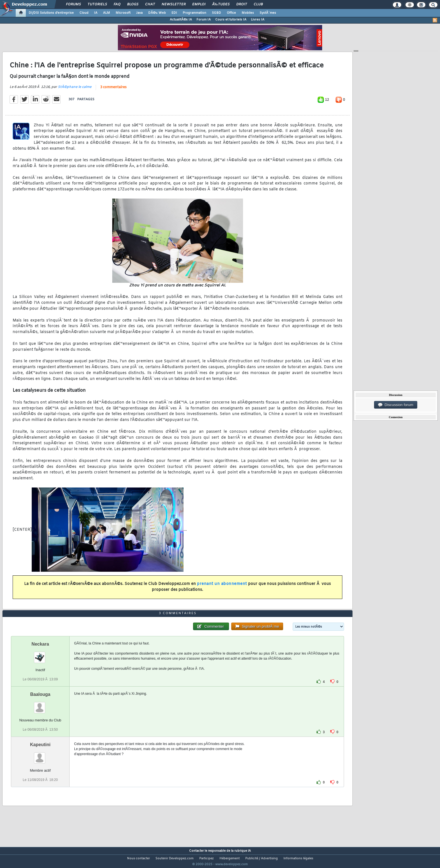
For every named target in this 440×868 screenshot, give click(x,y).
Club (258, 4)
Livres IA (258, 20)
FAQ (117, 4)
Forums (73, 4)
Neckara (40, 654)
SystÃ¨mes (268, 13)
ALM (106, 13)
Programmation (194, 13)
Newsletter (174, 4)
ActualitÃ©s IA (181, 20)
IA (96, 13)
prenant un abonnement (222, 588)
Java (139, 13)
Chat (150, 4)
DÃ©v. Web (157, 13)
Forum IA (204, 20)
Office (231, 13)
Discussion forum (396, 405)
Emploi (199, 4)
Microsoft (123, 13)
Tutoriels (97, 4)
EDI (174, 13)
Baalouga (40, 705)
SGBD (216, 13)
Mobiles (248, 13)
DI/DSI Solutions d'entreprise (51, 13)
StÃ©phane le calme (75, 90)
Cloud (84, 13)
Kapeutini (40, 755)
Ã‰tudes (221, 4)
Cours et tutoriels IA (231, 20)
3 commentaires (113, 91)
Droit (242, 4)
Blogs (133, 4)
